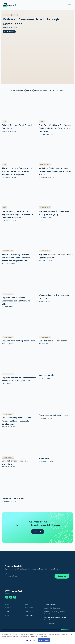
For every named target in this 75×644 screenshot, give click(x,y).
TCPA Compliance (50, 624)
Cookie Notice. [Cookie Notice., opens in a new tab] (45, 636)
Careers (7, 615)
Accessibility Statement (52, 608)
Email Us (38, 532)
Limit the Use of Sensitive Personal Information (55, 619)
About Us (8, 608)
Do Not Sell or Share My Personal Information (55, 613)
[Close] (72, 635)
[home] (10, 5)
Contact (7, 611)
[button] (69, 5)
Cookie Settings (30, 640)
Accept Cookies (44, 640)
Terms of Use (29, 608)
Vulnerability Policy (50, 604)
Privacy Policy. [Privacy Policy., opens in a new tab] (35, 636)
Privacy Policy (29, 611)
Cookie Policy (29, 615)
